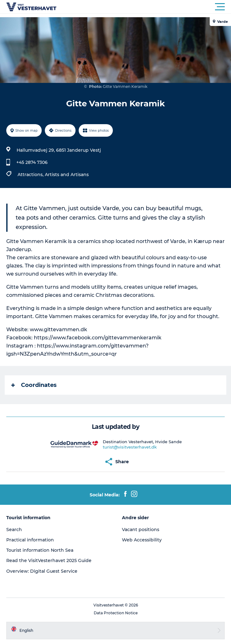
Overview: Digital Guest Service (42, 571)
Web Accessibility (142, 540)
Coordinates (34, 385)
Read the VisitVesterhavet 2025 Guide (49, 560)
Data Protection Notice (116, 613)
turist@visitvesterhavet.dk (130, 447)
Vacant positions (141, 530)
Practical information (30, 540)
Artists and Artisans (67, 175)
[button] (144, 7)
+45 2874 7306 (32, 162)
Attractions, (31, 175)
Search (14, 530)
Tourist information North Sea (40, 550)
